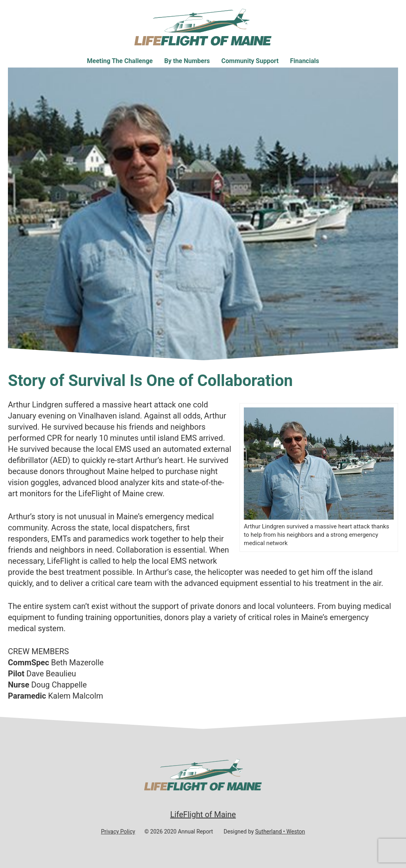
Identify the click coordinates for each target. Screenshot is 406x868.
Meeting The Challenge (120, 61)
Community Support (250, 61)
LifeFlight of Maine (203, 814)
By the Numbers (187, 61)
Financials (305, 61)
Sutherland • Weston (280, 832)
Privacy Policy (118, 832)
